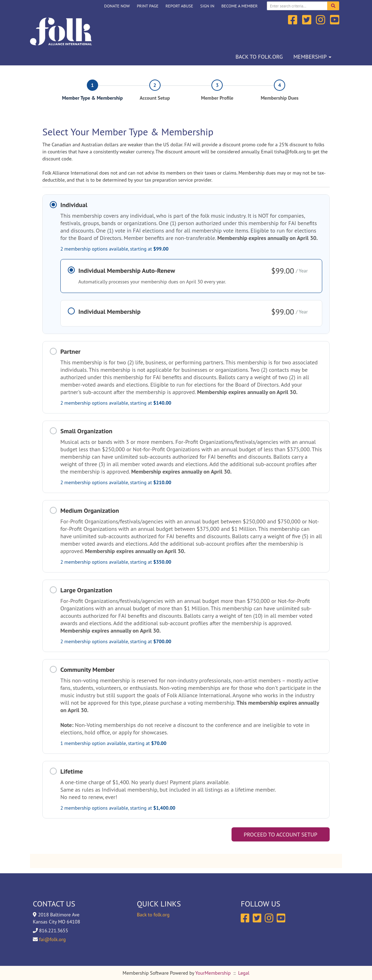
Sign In (207, 6)
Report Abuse (179, 6)
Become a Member (239, 6)
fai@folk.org (52, 939)
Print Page (148, 6)
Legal (244, 973)
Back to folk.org (259, 57)
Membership (312, 57)
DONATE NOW (117, 6)
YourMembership (213, 973)
